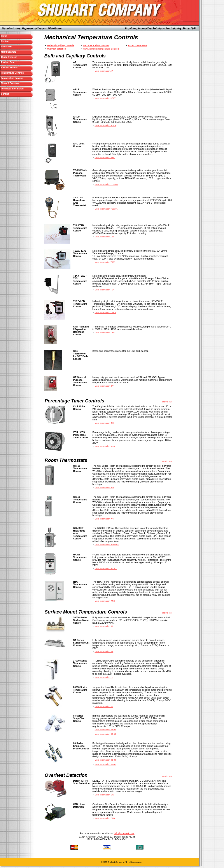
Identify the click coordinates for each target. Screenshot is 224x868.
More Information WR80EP (107, 545)
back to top (167, 402)
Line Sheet (15, 47)
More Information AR (104, 71)
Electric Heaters (14, 68)
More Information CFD (105, 818)
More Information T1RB (105, 313)
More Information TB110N (106, 209)
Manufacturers (17, 52)
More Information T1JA (105, 262)
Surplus (13, 94)
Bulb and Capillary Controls (61, 45)
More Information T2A (105, 290)
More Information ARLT (105, 98)
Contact (13, 41)
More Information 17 (104, 677)
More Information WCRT (106, 569)
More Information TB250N (106, 184)
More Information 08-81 (105, 764)
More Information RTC (105, 601)
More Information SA (104, 651)
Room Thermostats (137, 45)
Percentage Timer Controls (96, 45)
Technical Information (12, 89)
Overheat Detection (57, 49)
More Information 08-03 (105, 734)
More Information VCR (105, 446)
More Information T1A (105, 237)
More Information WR (104, 488)
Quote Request (17, 57)
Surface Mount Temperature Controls (101, 49)
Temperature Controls (12, 73)
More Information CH (104, 423)
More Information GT (104, 386)
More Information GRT (105, 333)
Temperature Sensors (12, 78)
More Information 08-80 (105, 760)
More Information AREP (105, 125)
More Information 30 (104, 626)
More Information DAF (105, 795)
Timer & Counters (15, 83)
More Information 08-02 (105, 730)
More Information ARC (105, 158)
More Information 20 (104, 706)
